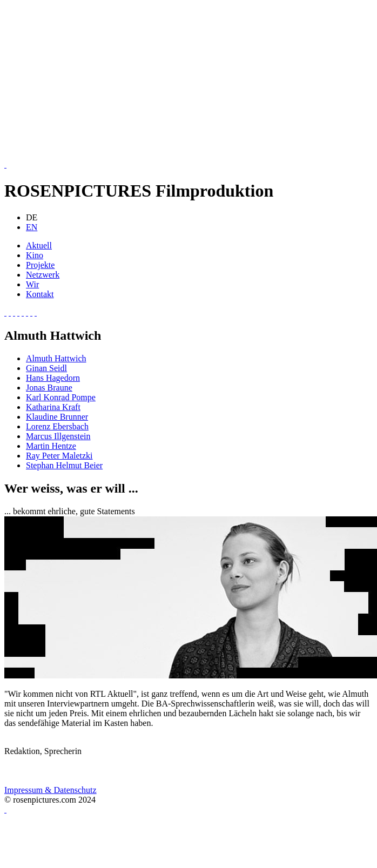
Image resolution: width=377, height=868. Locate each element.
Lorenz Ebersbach (57, 426)
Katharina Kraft (53, 407)
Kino (35, 255)
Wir (32, 284)
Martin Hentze (51, 446)
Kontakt (40, 294)
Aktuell (39, 245)
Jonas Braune (49, 388)
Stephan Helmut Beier (64, 465)
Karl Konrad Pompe (61, 397)
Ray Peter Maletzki (59, 456)
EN (32, 227)
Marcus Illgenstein (58, 436)
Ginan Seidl (46, 368)
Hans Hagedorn (53, 378)
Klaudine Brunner (57, 417)
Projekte (40, 265)
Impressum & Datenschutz (51, 790)
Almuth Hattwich (56, 358)
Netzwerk (43, 275)
